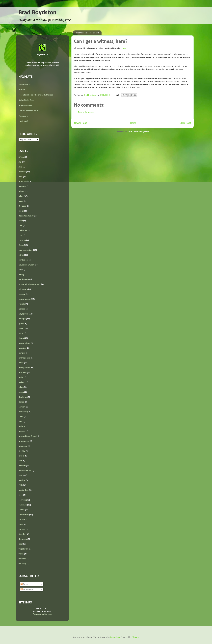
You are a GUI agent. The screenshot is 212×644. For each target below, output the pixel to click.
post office (24, 490)
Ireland (22, 382)
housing (22, 348)
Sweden (22, 534)
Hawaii (22, 338)
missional (23, 446)
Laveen (22, 407)
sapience (23, 505)
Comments (27, 589)
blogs (21, 211)
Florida (22, 304)
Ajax (20, 167)
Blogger (22, 206)
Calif (20, 226)
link (124, 48)
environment (25, 299)
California (23, 230)
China (21, 245)
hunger (22, 353)
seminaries (24, 515)
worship (22, 564)
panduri (22, 466)
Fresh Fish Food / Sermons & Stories (36, 95)
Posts (24, 584)
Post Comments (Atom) (139, 132)
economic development (30, 284)
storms (22, 529)
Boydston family (26, 216)
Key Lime (23, 397)
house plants (24, 343)
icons (21, 363)
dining (21, 275)
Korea (21, 402)
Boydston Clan (25, 106)
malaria (22, 426)
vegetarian (23, 549)
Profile (22, 90)
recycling (23, 500)
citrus (21, 255)
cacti (21, 221)
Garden (22, 309)
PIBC (21, 475)
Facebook (23, 116)
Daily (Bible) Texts (26, 100)
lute (20, 422)
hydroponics (24, 358)
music (21, 456)
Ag (20, 162)
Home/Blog (24, 84)
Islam (21, 387)
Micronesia (24, 441)
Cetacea (22, 240)
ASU (21, 177)
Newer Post (80, 123)
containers (23, 260)
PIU (20, 485)
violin (21, 554)
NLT (20, 461)
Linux (21, 417)
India (21, 377)
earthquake (24, 279)
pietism (22, 480)
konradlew (115, 637)
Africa (21, 157)
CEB (20, 235)
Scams (22, 510)
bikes (21, 196)
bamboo (22, 186)
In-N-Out (23, 373)
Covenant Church (26, 265)
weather (22, 559)
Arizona (22, 172)
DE (20, 270)
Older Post (185, 123)
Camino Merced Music (29, 111)
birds (21, 201)
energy (22, 294)
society (22, 519)
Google (22, 319)
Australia (23, 181)
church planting (26, 250)
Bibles (21, 191)
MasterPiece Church (28, 436)
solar (21, 524)
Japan (21, 392)
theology (23, 539)
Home (133, 123)
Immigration (24, 368)
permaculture (25, 471)
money (22, 451)
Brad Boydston (37, 13)
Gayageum (23, 314)
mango (22, 431)
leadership (23, 412)
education (23, 289)
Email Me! (23, 121)
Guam (21, 328)
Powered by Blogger (42, 614)
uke (20, 544)
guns (21, 333)
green (21, 324)
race (21, 495)
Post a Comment (86, 112)
